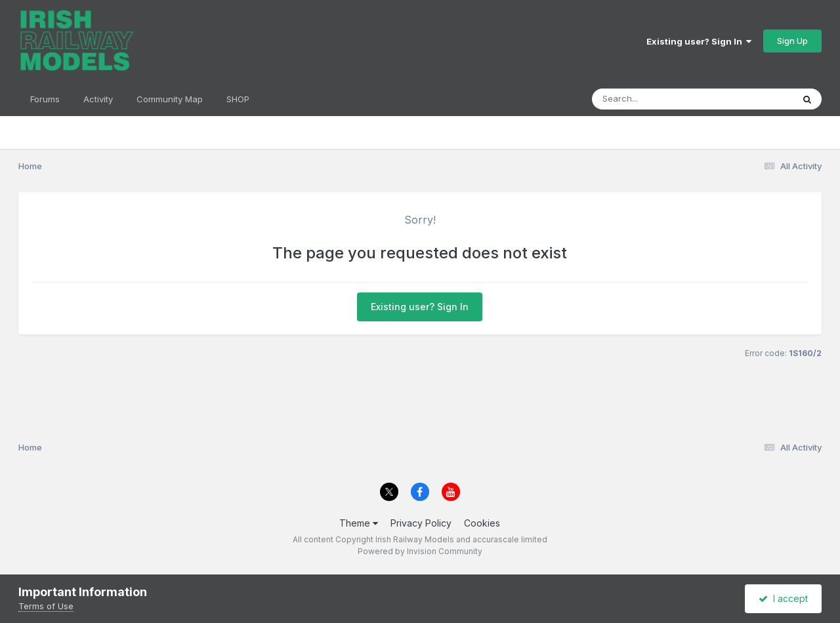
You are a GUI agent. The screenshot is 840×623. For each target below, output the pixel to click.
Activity (98, 99)
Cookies (482, 523)
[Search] (657, 99)
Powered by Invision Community (420, 551)
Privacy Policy (421, 523)
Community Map (170, 99)
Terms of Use (46, 606)
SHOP (238, 99)
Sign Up (792, 41)
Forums (45, 99)
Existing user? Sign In (699, 41)
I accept (783, 598)
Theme (359, 523)
